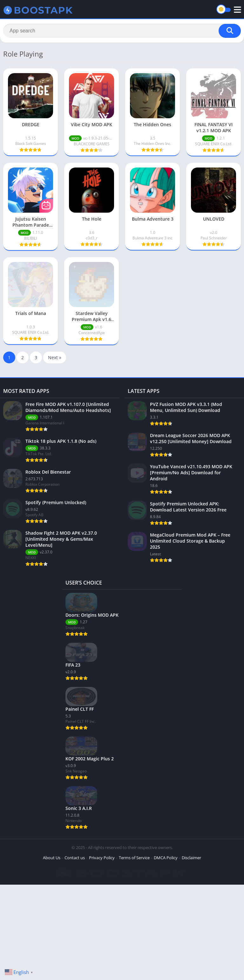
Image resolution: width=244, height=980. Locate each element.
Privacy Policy (102, 858)
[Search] (122, 31)
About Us (52, 858)
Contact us (75, 858)
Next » (55, 357)
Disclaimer (191, 858)
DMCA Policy (166, 858)
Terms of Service (134, 858)
